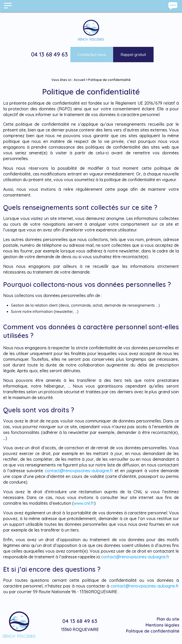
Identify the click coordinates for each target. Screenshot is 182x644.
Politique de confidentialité (153, 631)
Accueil (79, 80)
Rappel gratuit (133, 55)
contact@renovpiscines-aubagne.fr (79, 471)
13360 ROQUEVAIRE (80, 629)
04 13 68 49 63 (49, 54)
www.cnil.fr (84, 503)
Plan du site (168, 619)
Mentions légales (162, 625)
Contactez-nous (92, 55)
